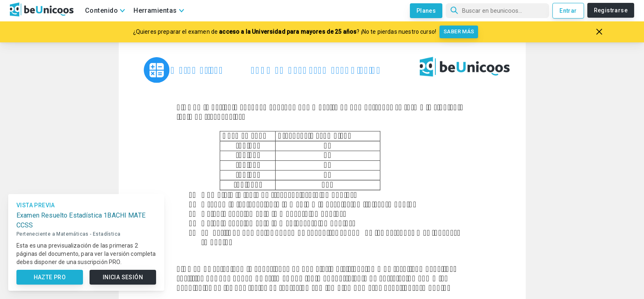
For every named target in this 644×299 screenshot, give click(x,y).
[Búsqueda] (497, 11)
